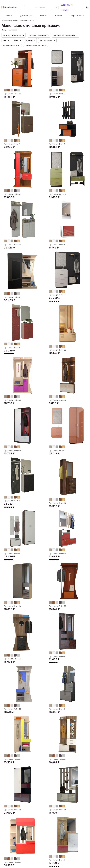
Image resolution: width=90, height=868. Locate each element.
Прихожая (58, 16)
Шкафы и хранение (77, 16)
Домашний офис (26, 16)
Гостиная (9, 16)
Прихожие (14, 21)
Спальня (43, 16)
